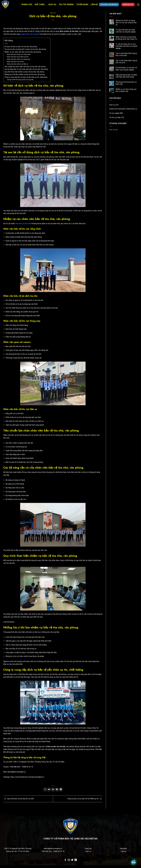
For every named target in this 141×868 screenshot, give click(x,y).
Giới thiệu (40, 4)
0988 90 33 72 (59, 851)
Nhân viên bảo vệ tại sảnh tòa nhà (18, 57)
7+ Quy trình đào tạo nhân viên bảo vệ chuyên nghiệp (126, 31)
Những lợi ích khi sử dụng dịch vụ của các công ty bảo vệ (126, 23)
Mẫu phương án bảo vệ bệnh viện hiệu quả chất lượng (126, 76)
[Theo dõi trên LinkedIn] (76, 860)
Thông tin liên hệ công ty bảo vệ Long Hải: (20, 80)
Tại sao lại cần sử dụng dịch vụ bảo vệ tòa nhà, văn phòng (25, 49)
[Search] (138, 5)
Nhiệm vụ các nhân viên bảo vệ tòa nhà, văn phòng (23, 52)
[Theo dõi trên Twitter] (72, 860)
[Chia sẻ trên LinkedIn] (61, 789)
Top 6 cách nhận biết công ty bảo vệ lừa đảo (126, 54)
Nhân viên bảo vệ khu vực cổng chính (19, 54)
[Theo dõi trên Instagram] (69, 860)
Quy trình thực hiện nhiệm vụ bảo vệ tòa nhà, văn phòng (24, 72)
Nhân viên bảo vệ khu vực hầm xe (18, 64)
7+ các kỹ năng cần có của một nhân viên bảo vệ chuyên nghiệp (127, 46)
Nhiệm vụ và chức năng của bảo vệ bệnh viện (126, 90)
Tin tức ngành (66, 4)
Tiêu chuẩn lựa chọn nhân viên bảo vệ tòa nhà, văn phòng (25, 67)
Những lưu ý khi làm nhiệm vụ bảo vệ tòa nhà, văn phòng (25, 74)
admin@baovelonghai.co (53, 849)
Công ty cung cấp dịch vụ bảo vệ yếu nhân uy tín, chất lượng (26, 77)
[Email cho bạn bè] (53, 789)
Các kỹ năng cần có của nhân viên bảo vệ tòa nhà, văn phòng (26, 69)
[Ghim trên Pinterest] (57, 789)
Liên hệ (94, 4)
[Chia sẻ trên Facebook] (45, 789)
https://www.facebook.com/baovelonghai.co (27, 777)
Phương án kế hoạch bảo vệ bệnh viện (126, 83)
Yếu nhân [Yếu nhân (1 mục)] (115, 130)
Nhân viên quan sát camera (16, 62)
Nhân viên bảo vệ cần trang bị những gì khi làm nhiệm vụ (126, 38)
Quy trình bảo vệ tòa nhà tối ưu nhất (19, 799)
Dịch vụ (52, 4)
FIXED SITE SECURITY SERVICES (122, 109)
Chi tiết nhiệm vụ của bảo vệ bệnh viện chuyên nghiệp (126, 69)
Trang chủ (27, 4)
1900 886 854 (47, 851)
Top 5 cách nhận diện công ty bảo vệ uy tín (127, 62)
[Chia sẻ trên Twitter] (49, 789)
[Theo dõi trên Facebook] (65, 860)
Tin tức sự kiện (115, 117)
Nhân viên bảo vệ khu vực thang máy (19, 59)
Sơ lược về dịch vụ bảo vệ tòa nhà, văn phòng (21, 47)
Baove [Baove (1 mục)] (111, 130)
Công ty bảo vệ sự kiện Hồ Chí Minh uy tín (85, 799)
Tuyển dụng (82, 4)
